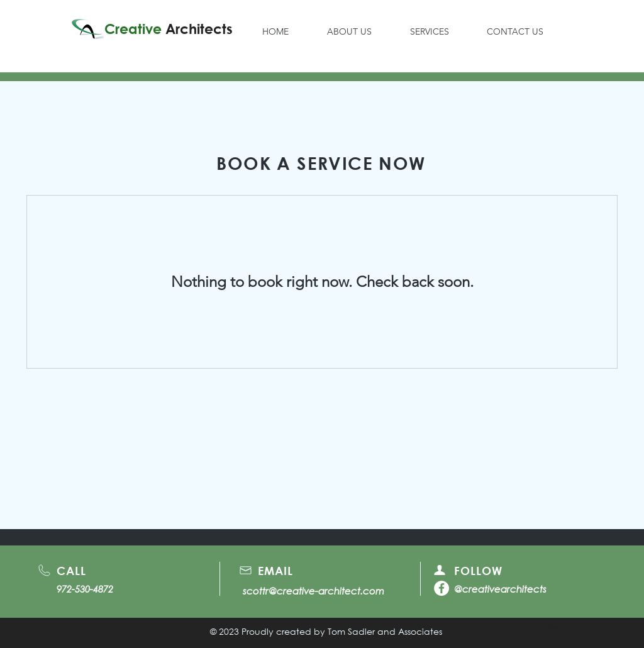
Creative (169, 29)
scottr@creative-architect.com (314, 591)
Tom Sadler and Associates (385, 631)
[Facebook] (441, 588)
